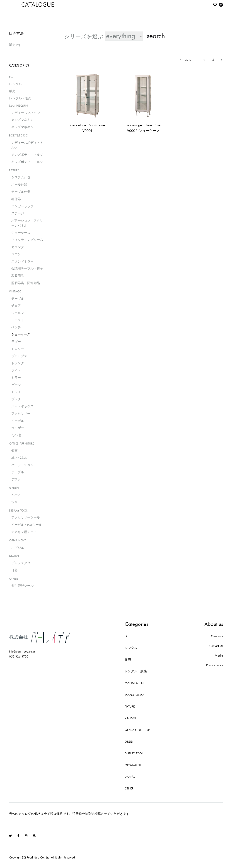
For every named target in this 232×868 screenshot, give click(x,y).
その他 (16, 435)
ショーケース (21, 233)
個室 (14, 451)
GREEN (14, 488)
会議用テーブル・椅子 (27, 269)
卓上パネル (19, 458)
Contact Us (216, 646)
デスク (16, 479)
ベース (16, 495)
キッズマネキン (22, 127)
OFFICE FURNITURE (22, 444)
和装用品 (18, 276)
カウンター (19, 247)
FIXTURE (14, 170)
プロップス (19, 356)
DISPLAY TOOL (18, 511)
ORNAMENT (17, 540)
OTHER (13, 579)
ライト (16, 370)
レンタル (15, 84)
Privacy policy (215, 665)
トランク (18, 363)
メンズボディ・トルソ (27, 155)
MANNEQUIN (19, 106)
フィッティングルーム (27, 240)
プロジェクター (22, 563)
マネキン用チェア (24, 532)
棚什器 (16, 199)
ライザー (18, 428)
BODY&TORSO (19, 135)
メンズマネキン (22, 120)
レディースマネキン (26, 113)
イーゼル (18, 421)
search (156, 36)
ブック (16, 399)
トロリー (18, 349)
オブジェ (18, 548)
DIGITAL (14, 556)
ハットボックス (22, 406)
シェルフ (18, 313)
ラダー (16, 342)
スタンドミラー (22, 262)
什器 (14, 570)
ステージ (18, 213)
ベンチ (16, 327)
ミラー (16, 378)
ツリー (16, 502)
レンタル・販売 (20, 98)
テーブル (18, 299)
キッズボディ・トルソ (27, 162)
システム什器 (21, 177)
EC (11, 77)
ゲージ (16, 385)
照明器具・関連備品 (26, 283)
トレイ (16, 392)
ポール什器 (19, 185)
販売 (12, 45)
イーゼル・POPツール (27, 525)
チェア (16, 306)
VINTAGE (15, 291)
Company (217, 636)
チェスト (18, 320)
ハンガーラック (22, 206)
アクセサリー (21, 414)
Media (219, 656)
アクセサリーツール (26, 518)
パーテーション (22, 465)
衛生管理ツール (22, 586)
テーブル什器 (21, 192)
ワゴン (16, 254)
